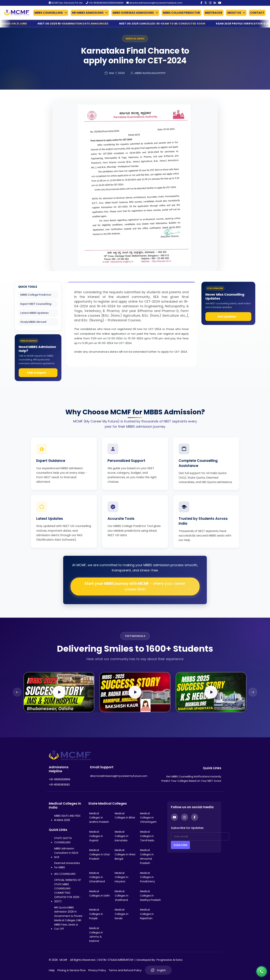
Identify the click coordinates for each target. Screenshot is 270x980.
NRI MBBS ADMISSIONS (88, 13)
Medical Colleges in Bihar (125, 816)
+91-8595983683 (59, 785)
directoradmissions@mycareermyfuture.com (154, 3)
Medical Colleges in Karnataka (122, 836)
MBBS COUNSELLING (49, 13)
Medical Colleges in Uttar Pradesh (100, 854)
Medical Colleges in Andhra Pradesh (99, 818)
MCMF (63, 960)
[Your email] (200, 836)
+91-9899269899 (60, 779)
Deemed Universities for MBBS (67, 865)
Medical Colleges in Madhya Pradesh (150, 896)
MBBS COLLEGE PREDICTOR (181, 13)
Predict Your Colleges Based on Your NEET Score (191, 781)
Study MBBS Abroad (33, 322)
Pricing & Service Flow (72, 970)
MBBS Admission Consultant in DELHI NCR (66, 853)
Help (52, 970)
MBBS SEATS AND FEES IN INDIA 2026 (67, 818)
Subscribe (180, 845)
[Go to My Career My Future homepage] (15, 13)
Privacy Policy (97, 970)
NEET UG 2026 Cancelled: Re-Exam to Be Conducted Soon (173, 24)
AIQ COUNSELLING (65, 874)
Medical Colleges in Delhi (99, 893)
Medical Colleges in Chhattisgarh (148, 818)
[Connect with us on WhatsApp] (262, 972)
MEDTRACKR (214, 13)
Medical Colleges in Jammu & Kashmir (96, 935)
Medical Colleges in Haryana (122, 877)
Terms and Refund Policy (125, 970)
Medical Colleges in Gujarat (96, 836)
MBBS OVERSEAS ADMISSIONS (133, 13)
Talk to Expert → (38, 373)
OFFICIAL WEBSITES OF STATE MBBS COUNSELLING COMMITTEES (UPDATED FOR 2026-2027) (68, 891)
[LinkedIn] (215, 3)
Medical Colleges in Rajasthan (147, 914)
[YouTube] (220, 3)
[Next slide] (253, 692)
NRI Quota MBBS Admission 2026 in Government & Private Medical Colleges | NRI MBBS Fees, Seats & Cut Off (68, 918)
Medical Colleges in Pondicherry (147, 877)
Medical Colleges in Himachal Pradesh (147, 856)
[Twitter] (206, 3)
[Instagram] (210, 3)
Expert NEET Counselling (36, 304)
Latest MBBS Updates (34, 313)
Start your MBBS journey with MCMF (135, 586)
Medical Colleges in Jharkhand (122, 896)
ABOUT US (234, 13)
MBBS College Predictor (36, 295)
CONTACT (257, 13)
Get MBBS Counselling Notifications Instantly (194, 777)
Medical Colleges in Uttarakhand (97, 877)
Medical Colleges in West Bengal (125, 854)
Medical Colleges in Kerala (122, 914)
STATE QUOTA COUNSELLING (63, 840)
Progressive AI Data (169, 960)
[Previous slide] (17, 692)
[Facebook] (201, 3)
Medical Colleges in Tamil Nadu (147, 836)
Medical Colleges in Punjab (96, 914)
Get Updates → (228, 317)
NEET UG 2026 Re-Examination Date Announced (83, 24)
